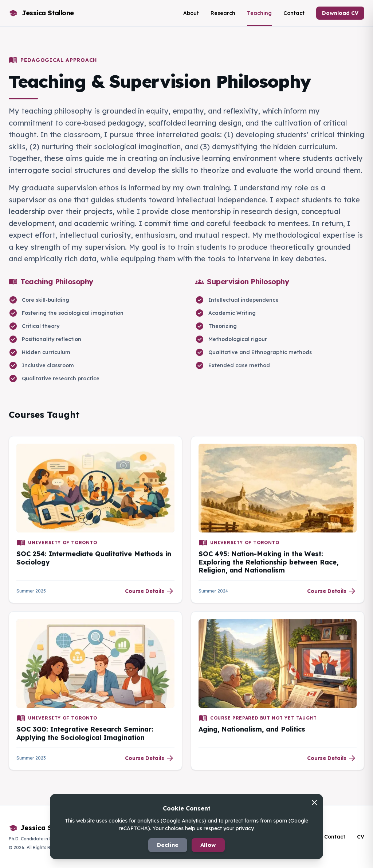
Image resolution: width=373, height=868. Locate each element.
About (191, 13)
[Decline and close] (314, 804)
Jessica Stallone (42, 828)
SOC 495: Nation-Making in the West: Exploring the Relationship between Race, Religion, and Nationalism (268, 564)
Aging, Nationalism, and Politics (252, 731)
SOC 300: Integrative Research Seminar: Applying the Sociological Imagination (85, 736)
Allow (208, 845)
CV (361, 837)
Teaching (259, 13)
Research (223, 13)
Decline (168, 845)
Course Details (150, 593)
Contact (294, 13)
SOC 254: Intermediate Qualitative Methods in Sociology (94, 560)
